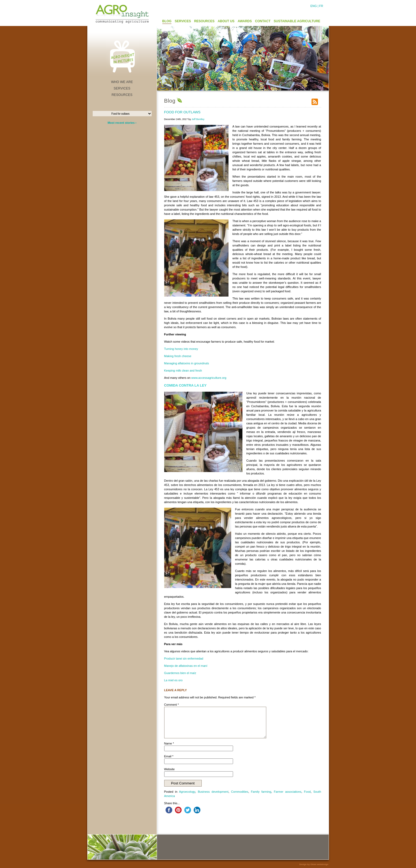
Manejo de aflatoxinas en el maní (186, 666)
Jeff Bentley (198, 119)
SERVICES (183, 21)
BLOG (167, 21)
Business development (213, 792)
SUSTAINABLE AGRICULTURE (297, 21)
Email (169, 756)
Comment (172, 705)
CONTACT (263, 21)
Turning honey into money (181, 349)
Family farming (261, 792)
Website (170, 769)
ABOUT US (226, 21)
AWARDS (245, 21)
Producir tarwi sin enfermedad (184, 659)
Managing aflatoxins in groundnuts (187, 363)
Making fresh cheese (178, 356)
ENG (314, 6)
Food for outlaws (182, 112)
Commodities (240, 792)
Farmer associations (288, 792)
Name (169, 743)
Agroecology (187, 792)
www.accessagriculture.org (209, 378)
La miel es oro (173, 680)
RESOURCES (204, 21)
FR (321, 6)
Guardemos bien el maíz (180, 673)
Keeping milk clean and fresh (183, 371)
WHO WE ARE (122, 82)
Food (307, 792)
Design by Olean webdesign (314, 864)
